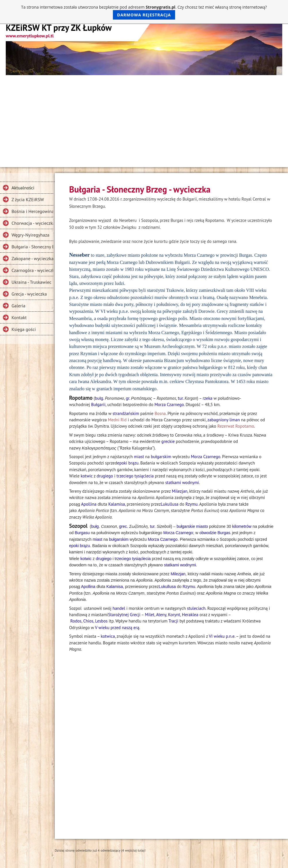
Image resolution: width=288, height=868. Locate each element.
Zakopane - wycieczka (32, 258)
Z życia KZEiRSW (28, 199)
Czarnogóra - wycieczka (32, 270)
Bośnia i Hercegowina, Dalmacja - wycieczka (32, 211)
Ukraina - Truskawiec (32, 282)
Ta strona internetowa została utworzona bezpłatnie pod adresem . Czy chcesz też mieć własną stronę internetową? (144, 12)
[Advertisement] (144, 118)
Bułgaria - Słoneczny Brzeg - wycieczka (32, 247)
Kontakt (19, 317)
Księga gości (24, 329)
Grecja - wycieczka (29, 294)
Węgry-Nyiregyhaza (31, 235)
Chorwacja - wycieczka (32, 223)
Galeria (18, 306)
